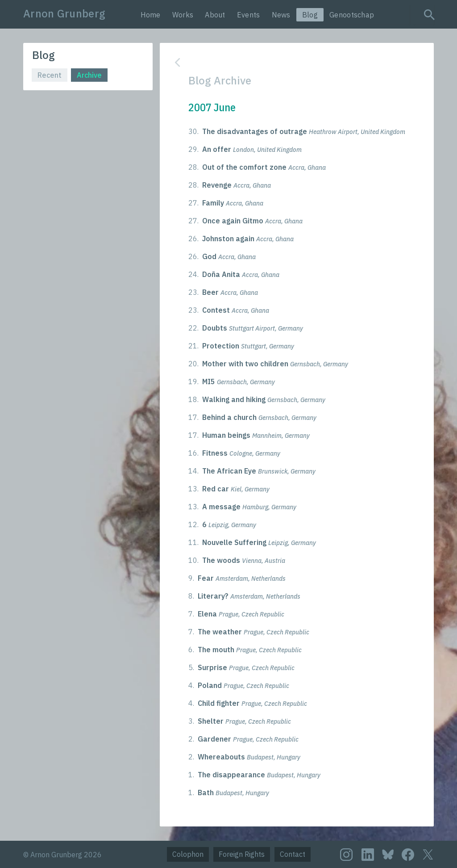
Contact (293, 854)
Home (151, 15)
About (215, 15)
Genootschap (352, 15)
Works (183, 15)
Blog (310, 15)
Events (249, 15)
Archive (89, 75)
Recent (50, 75)
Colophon (188, 854)
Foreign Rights (242, 854)
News (281, 15)
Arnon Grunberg (64, 13)
